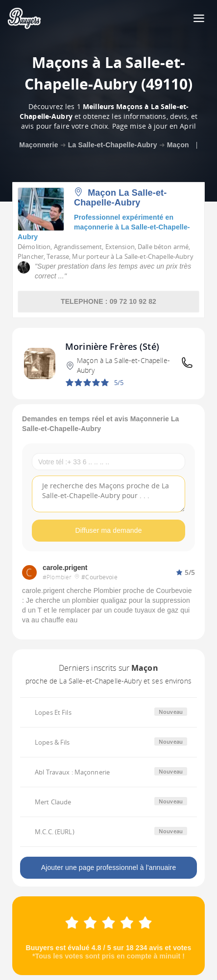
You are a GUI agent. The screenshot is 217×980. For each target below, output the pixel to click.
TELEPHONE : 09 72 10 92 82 (108, 301)
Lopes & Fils (52, 742)
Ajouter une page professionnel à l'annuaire (109, 867)
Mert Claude (53, 802)
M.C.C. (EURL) (55, 832)
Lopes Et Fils (53, 712)
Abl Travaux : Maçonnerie (72, 772)
